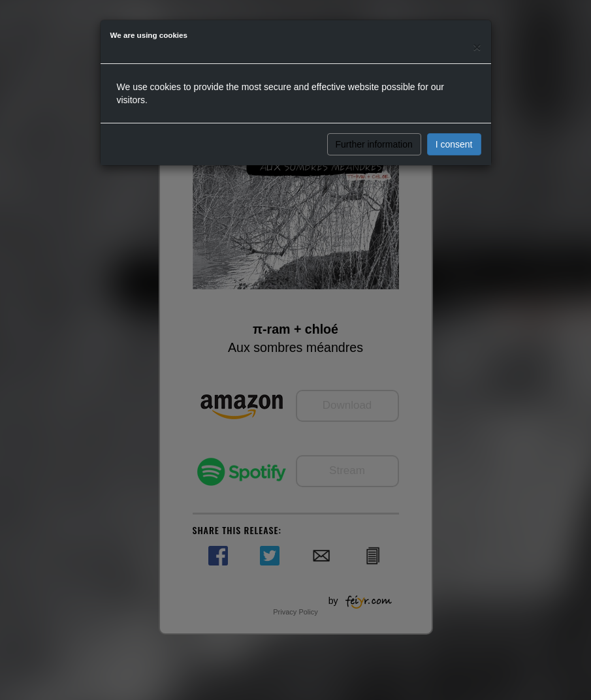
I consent (454, 144)
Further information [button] (374, 144)
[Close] (477, 47)
